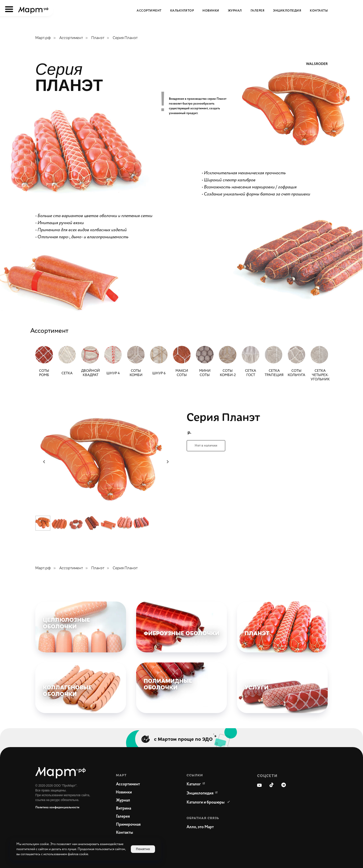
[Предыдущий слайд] (44, 462)
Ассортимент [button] (149, 11)
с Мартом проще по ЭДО (183, 739)
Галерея (258, 11)
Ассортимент (71, 38)
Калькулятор (182, 11)
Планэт (98, 38)
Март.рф (43, 38)
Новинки (211, 11)
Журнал (235, 11)
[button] (212, 827)
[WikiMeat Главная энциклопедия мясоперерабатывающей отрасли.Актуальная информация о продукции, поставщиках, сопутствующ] (200, 793)
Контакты (319, 11)
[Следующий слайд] (168, 462)
